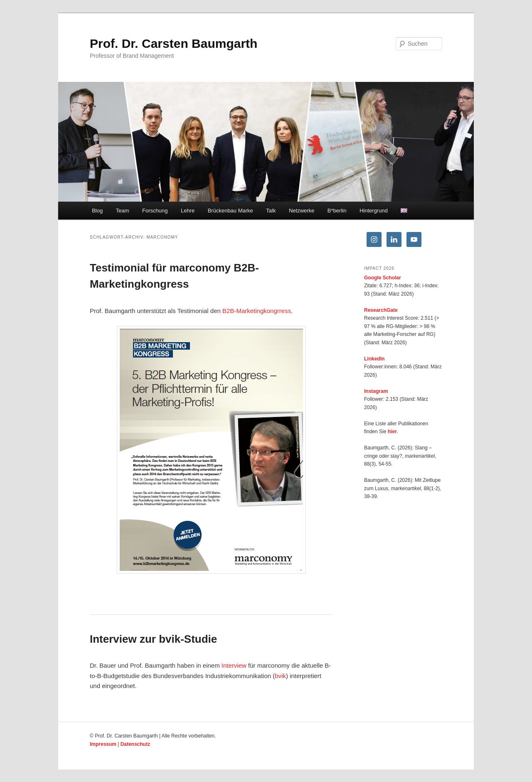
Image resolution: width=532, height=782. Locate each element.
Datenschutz (135, 744)
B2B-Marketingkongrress (257, 311)
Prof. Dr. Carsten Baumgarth (174, 43)
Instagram (376, 391)
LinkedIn (374, 359)
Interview (234, 665)
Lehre (188, 211)
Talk (271, 211)
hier (392, 432)
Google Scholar (383, 278)
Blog (97, 211)
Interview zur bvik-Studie (153, 639)
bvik (280, 676)
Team (123, 211)
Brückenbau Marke (230, 211)
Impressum (103, 744)
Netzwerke (302, 211)
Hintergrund (374, 211)
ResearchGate (381, 310)
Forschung (155, 211)
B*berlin (337, 211)
